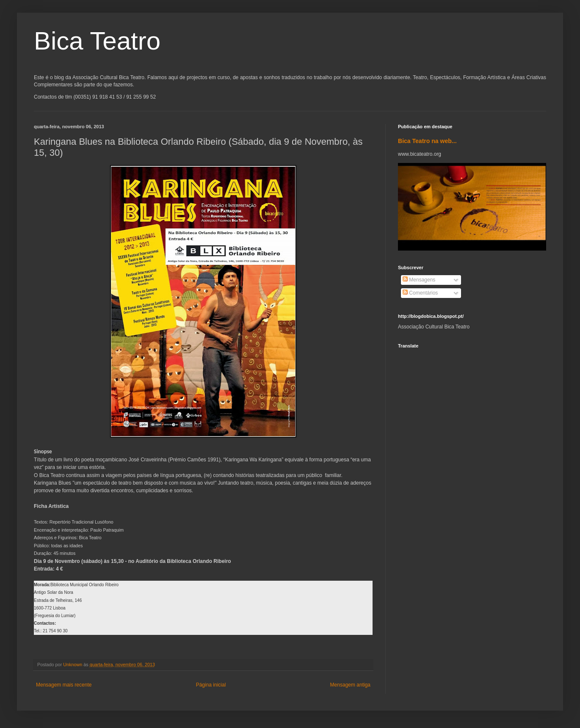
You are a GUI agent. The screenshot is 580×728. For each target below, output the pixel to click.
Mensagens (419, 280)
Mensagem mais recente (64, 685)
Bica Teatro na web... (427, 141)
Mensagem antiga (350, 685)
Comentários (420, 293)
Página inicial (211, 685)
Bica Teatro (97, 41)
